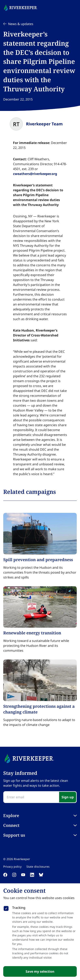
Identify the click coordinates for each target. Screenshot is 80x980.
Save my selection (40, 971)
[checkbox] (6, 908)
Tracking (19, 908)
